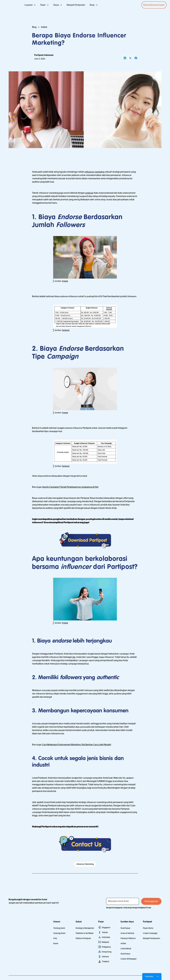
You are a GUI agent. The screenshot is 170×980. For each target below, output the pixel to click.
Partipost (66, 330)
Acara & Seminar (127, 933)
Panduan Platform (128, 938)
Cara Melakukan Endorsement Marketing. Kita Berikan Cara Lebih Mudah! (77, 745)
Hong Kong (107, 952)
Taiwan (105, 932)
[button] (30, 5)
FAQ (55, 938)
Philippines (106, 947)
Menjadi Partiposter (76, 5)
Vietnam (105, 957)
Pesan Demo (148, 928)
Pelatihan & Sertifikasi (85, 933)
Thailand (105, 961)
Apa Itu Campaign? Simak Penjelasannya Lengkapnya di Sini (70, 487)
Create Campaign (150, 933)
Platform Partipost (83, 938)
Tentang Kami (59, 928)
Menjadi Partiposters (151, 938)
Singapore (106, 928)
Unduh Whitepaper (129, 959)
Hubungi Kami (59, 933)
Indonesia (106, 937)
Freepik (65, 281)
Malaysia (105, 942)
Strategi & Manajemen (85, 928)
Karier (56, 943)
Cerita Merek (126, 949)
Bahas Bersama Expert (154, 5)
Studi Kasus (125, 928)
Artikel (123, 943)
